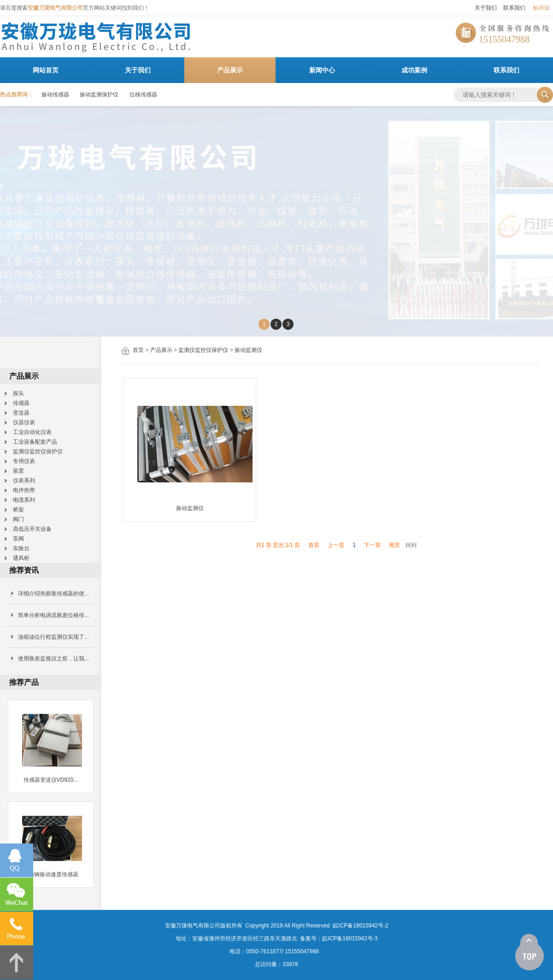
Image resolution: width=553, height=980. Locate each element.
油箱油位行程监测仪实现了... (53, 637)
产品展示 (230, 70)
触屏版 (541, 8)
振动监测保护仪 (99, 95)
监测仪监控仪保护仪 (203, 350)
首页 (138, 350)
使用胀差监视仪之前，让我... (53, 659)
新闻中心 (322, 70)
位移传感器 (143, 95)
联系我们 (514, 8)
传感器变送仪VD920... (51, 780)
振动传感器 (55, 95)
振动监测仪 (248, 350)
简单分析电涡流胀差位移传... (53, 615)
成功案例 (414, 70)
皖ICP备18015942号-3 (350, 938)
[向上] (529, 952)
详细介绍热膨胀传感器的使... (53, 594)
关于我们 (486, 8)
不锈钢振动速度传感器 (51, 874)
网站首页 (46, 70)
